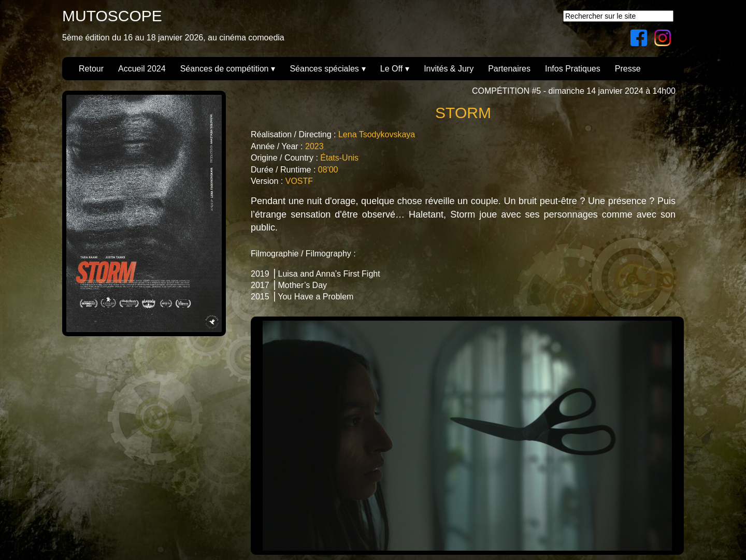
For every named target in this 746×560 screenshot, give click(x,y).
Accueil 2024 (142, 69)
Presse (628, 69)
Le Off (391, 69)
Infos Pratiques (573, 69)
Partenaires (509, 69)
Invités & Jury (449, 69)
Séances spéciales (324, 69)
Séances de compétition (225, 69)
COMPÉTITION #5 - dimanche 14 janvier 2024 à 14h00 (574, 91)
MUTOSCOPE (112, 16)
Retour (91, 69)
